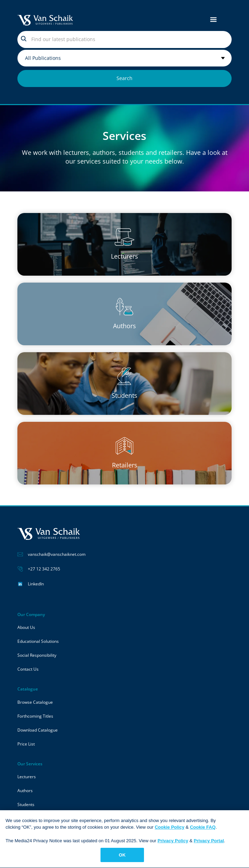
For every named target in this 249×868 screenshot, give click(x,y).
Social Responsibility (37, 655)
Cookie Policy (170, 830)
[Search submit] (124, 78)
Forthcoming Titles (35, 716)
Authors (25, 791)
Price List (26, 744)
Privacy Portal (209, 843)
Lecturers (27, 777)
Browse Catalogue (35, 702)
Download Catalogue (38, 730)
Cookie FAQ (203, 830)
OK (122, 858)
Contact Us (28, 669)
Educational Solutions (38, 641)
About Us (26, 627)
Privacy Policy (173, 843)
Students (26, 804)
